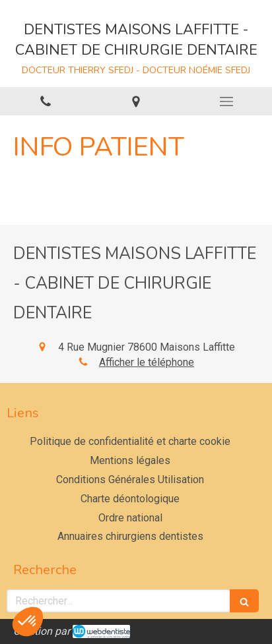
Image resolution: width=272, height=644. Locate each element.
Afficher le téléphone (147, 362)
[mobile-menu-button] (227, 102)
